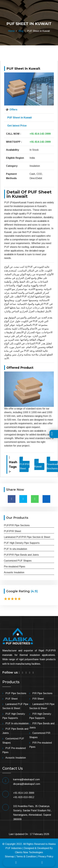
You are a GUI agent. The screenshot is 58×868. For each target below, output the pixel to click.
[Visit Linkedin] (30, 673)
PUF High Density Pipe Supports (22, 543)
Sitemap (9, 856)
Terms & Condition (26, 856)
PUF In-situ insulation (15, 549)
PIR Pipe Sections (42, 693)
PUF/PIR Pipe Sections (17, 525)
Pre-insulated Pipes (15, 567)
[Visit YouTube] (33, 673)
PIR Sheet (38, 699)
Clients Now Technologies (29, 852)
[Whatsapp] (42, 863)
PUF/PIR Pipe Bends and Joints (21, 555)
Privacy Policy (46, 856)
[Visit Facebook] (23, 673)
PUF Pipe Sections (16, 693)
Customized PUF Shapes (18, 561)
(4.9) (34, 591)
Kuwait (38, 466)
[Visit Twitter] (26, 673)
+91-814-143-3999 (40, 134)
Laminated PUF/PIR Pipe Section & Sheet (27, 537)
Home (11, 31)
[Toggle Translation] (52, 434)
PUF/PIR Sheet (25, 464)
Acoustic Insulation (14, 572)
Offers (13, 110)
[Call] (16, 863)
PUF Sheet (12, 699)
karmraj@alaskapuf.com (26, 779)
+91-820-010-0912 (24, 797)
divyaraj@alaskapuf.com (27, 784)
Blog (21, 31)
